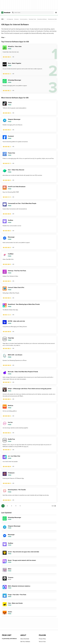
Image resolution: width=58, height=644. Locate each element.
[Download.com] (6, 13)
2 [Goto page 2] (7, 506)
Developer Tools (32, 19)
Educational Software (42, 19)
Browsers (17, 19)
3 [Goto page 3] (12, 506)
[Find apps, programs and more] (33, 13)
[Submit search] (13, 13)
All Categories (10, 19)
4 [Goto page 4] (16, 506)
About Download (25, 639)
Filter (4, 38)
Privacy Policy (42, 639)
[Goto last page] (54, 506)
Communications (24, 19)
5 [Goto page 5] (20, 506)
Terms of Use (42, 642)
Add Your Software (25, 642)
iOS (3, 19)
